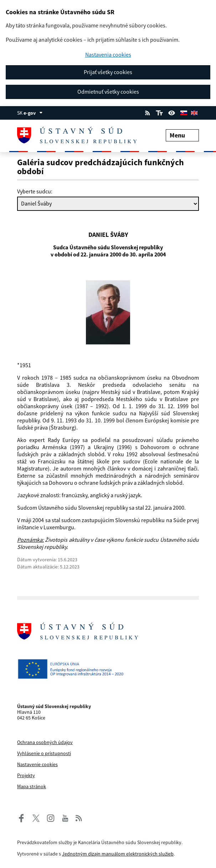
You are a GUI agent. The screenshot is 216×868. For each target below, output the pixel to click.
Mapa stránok (32, 786)
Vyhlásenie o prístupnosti (44, 753)
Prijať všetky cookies (108, 72)
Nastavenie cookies (37, 764)
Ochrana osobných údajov (45, 742)
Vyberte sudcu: (35, 191)
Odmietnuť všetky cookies (108, 92)
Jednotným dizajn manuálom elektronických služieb (118, 854)
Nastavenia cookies (108, 55)
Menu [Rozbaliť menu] (182, 135)
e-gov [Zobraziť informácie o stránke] (33, 113)
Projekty (26, 775)
